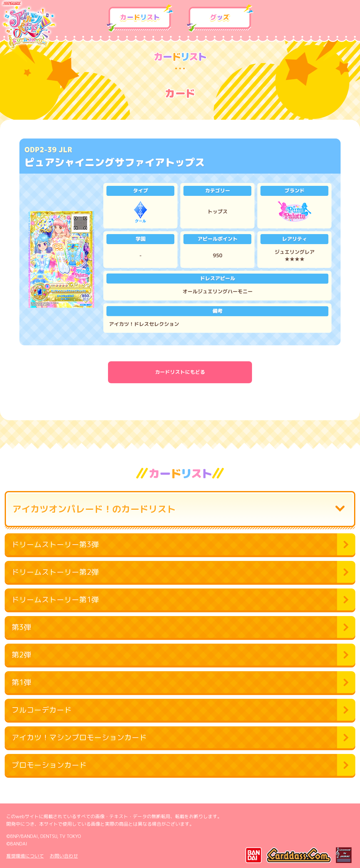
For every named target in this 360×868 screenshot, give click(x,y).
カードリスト (140, 18)
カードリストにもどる (180, 372)
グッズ (220, 18)
